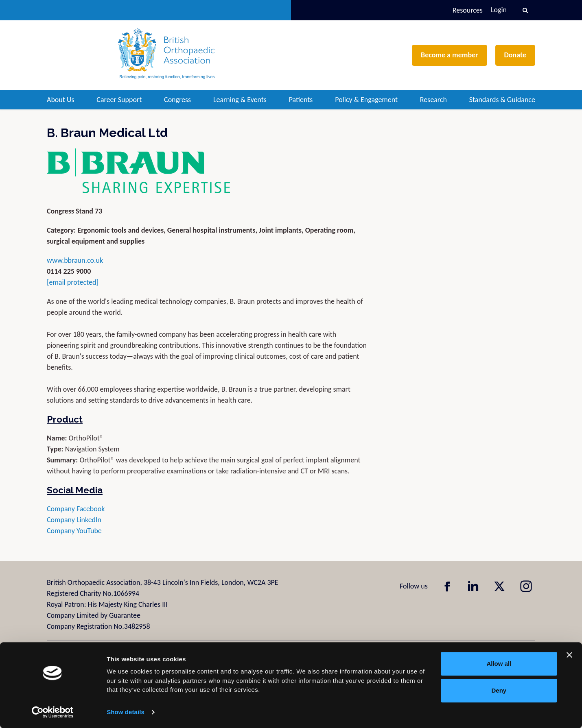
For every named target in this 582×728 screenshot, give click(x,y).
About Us (61, 100)
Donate (515, 55)
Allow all (499, 664)
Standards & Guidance (502, 100)
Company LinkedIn (74, 520)
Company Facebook (77, 509)
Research (433, 100)
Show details (126, 712)
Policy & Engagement (366, 100)
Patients (301, 100)
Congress (177, 100)
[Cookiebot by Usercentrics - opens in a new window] (53, 712)
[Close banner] (569, 655)
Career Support (119, 100)
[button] (525, 10)
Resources (468, 10)
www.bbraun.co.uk (75, 260)
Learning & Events (240, 100)
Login (499, 10)
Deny (499, 690)
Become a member (449, 55)
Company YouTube (74, 531)
